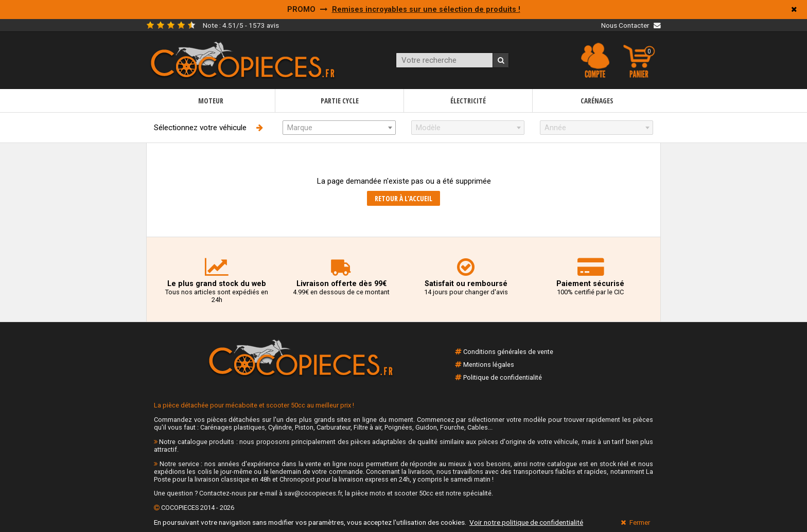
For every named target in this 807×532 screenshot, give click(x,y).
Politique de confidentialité (503, 377)
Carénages (597, 101)
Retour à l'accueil (403, 198)
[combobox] (339, 128)
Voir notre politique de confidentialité (526, 522)
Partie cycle (340, 101)
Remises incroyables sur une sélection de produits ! (426, 10)
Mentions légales (489, 365)
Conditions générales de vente (508, 352)
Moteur (211, 101)
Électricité (468, 101)
